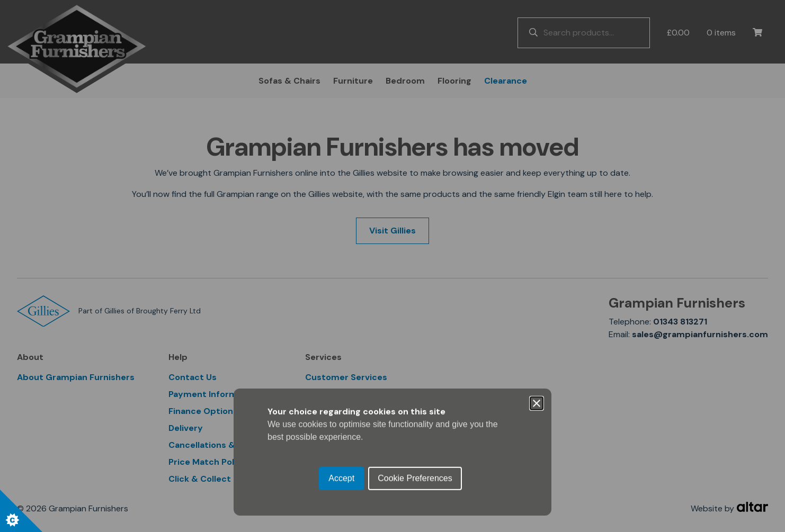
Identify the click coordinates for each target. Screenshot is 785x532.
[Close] (537, 218)
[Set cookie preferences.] (21, 511)
